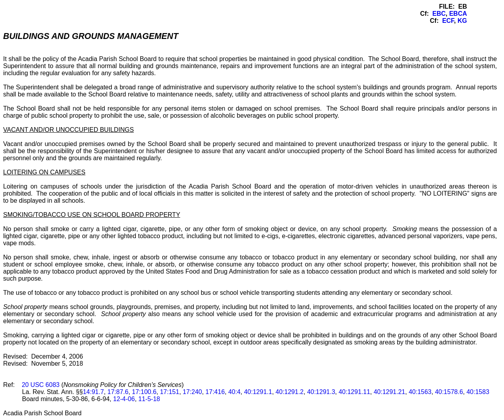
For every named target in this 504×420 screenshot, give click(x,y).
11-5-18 (149, 399)
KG (462, 21)
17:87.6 (118, 392)
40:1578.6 (449, 392)
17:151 (170, 392)
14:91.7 (93, 392)
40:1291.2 (290, 392)
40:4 (234, 392)
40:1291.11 (354, 392)
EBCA (458, 14)
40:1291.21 (389, 392)
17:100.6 (144, 392)
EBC (439, 14)
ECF (448, 21)
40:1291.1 (258, 392)
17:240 (192, 392)
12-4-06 (124, 399)
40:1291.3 (321, 392)
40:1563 (420, 392)
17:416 (215, 392)
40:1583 (478, 392)
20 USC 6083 (41, 385)
